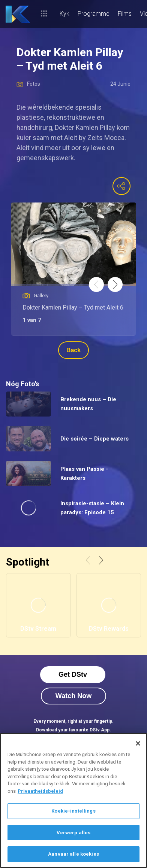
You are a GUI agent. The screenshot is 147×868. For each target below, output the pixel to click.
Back (73, 350)
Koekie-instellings (73, 811)
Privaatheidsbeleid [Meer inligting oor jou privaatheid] (40, 791)
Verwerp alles (74, 833)
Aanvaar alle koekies (73, 854)
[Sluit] (138, 743)
